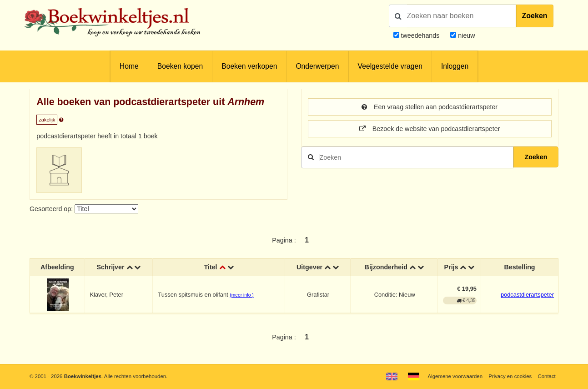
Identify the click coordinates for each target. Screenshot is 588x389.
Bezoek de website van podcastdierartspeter (430, 129)
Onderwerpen (317, 66)
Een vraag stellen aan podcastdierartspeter (430, 107)
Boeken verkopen (249, 66)
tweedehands (420, 35)
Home (129, 66)
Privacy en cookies (510, 376)
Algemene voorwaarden (455, 376)
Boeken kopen (180, 66)
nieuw (465, 35)
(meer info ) (241, 295)
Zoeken (535, 16)
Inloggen (455, 66)
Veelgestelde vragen (390, 66)
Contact (546, 376)
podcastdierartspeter (527, 295)
